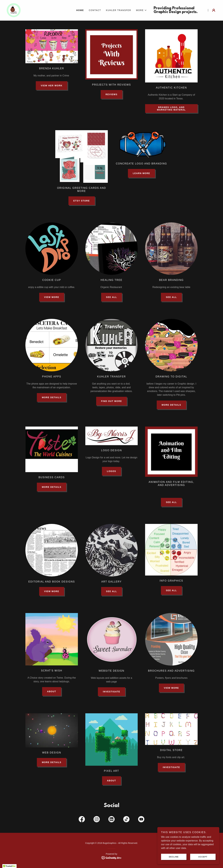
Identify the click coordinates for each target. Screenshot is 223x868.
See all (171, 502)
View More (52, 297)
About (52, 691)
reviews (112, 94)
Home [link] (80, 10)
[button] (141, 10)
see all (112, 297)
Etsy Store (82, 201)
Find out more (112, 401)
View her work (52, 86)
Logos (111, 471)
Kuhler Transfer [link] (118, 10)
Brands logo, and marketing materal (171, 108)
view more (171, 688)
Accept (203, 857)
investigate (111, 692)
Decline (174, 857)
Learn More (142, 173)
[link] (14, 10)
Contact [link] (95, 10)
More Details (52, 397)
